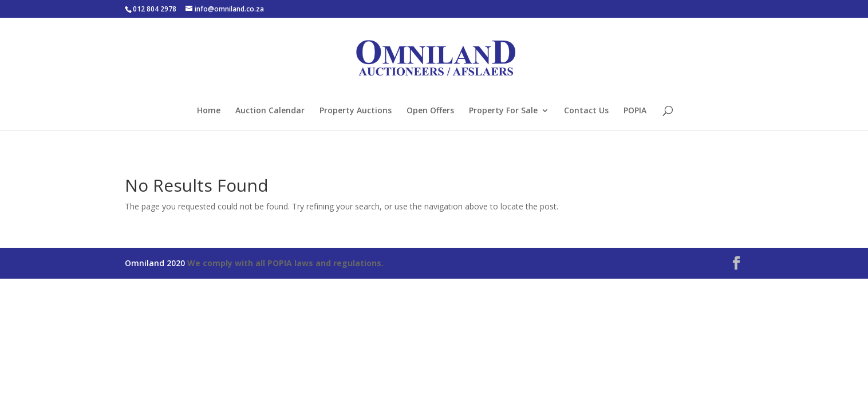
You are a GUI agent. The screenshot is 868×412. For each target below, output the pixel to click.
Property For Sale (503, 111)
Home (209, 111)
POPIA (635, 111)
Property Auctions (356, 111)
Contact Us (586, 111)
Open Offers (430, 111)
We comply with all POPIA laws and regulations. (285, 263)
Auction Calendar (270, 111)
